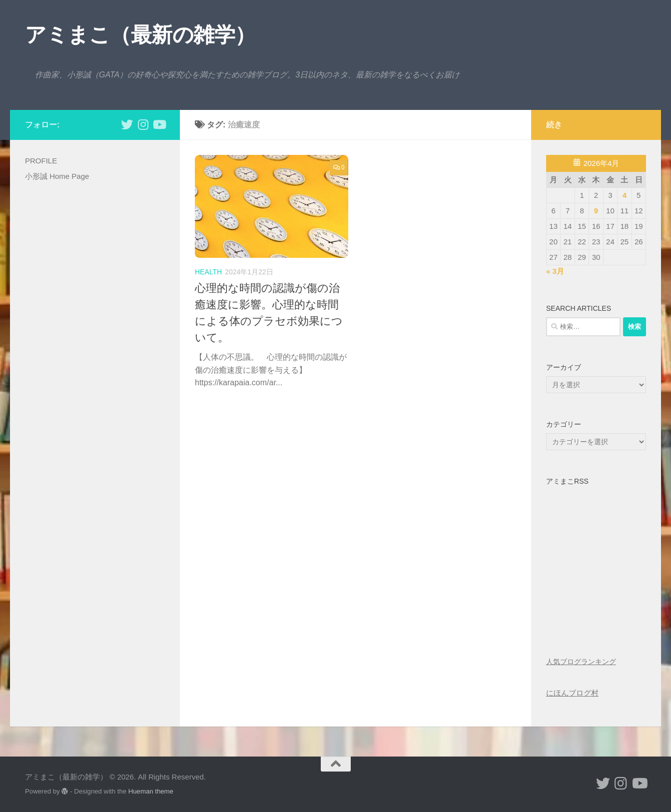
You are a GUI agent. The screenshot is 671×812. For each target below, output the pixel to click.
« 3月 (555, 271)
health (208, 272)
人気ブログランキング (581, 662)
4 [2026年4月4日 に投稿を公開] (625, 195)
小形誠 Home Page (57, 176)
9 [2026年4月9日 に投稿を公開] (596, 211)
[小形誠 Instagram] (143, 124)
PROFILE (41, 161)
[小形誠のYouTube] (159, 124)
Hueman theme (151, 791)
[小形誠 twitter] (127, 124)
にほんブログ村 (572, 693)
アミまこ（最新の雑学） (140, 35)
